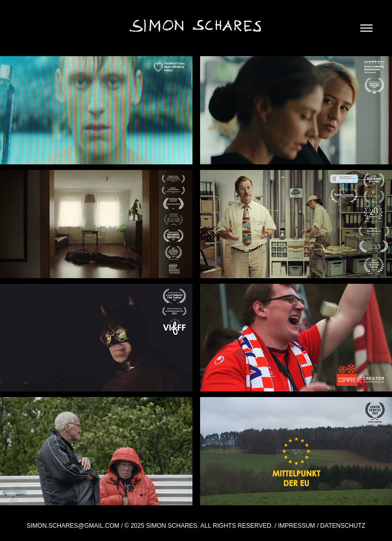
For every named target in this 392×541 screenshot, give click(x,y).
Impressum (297, 526)
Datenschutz (342, 526)
